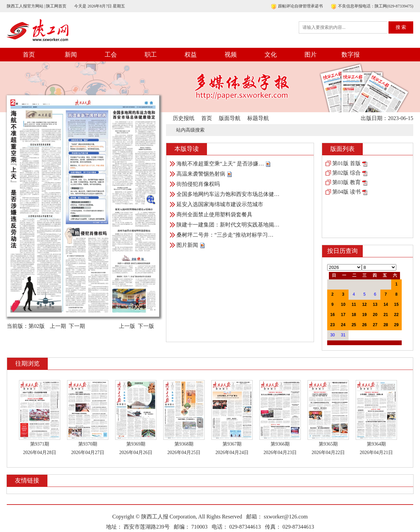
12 (364, 304)
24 (343, 325)
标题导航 (258, 118)
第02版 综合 (346, 173)
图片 (311, 55)
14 (386, 304)
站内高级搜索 (190, 130)
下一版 (146, 326)
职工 (151, 55)
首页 (29, 55)
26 (364, 325)
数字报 (351, 55)
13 (375, 304)
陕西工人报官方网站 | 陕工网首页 (37, 6)
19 (364, 315)
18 (354, 315)
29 (396, 325)
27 (375, 325)
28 (386, 325)
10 (343, 304)
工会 (111, 55)
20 (375, 315)
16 (332, 315)
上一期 (58, 326)
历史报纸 (184, 118)
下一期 (77, 326)
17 (343, 315)
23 (332, 325)
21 (386, 315)
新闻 (71, 55)
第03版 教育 (346, 182)
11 (354, 304)
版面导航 (230, 118)
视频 (231, 55)
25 (354, 325)
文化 (271, 55)
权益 (191, 55)
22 (396, 315)
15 (396, 304)
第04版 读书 (346, 192)
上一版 (127, 326)
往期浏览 (27, 363)
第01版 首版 (346, 163)
